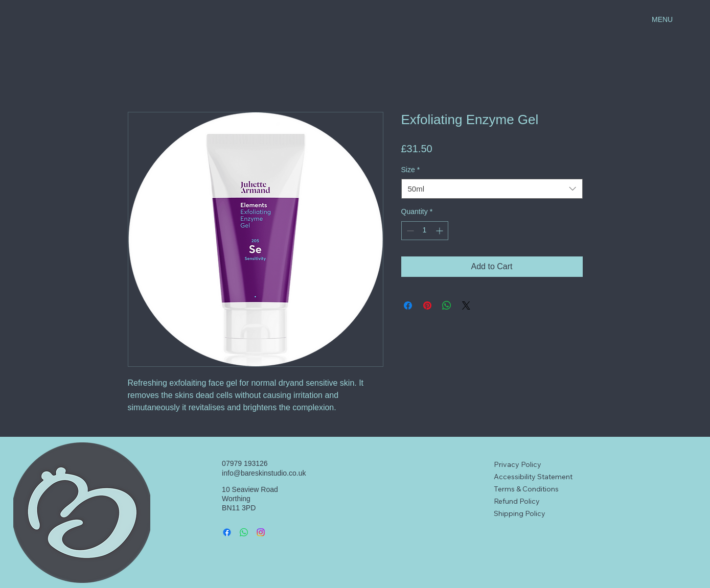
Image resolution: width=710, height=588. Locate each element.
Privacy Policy (518, 464)
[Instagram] (261, 532)
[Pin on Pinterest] (427, 305)
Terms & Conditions (526, 489)
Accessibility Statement (533, 477)
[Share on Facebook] (408, 305)
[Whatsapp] (244, 532)
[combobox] (492, 189)
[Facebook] (227, 532)
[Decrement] (409, 231)
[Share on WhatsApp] (447, 305)
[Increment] (440, 231)
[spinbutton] (425, 231)
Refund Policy (517, 501)
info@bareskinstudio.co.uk (264, 473)
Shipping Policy (520, 513)
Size (411, 170)
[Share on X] (466, 305)
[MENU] (674, 19)
